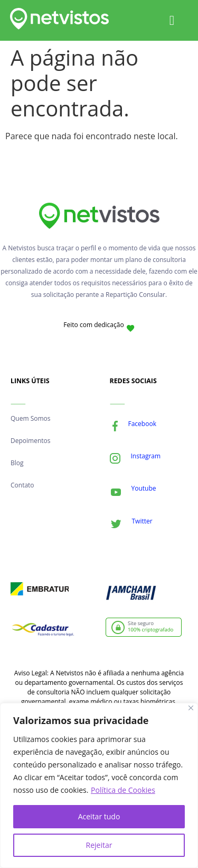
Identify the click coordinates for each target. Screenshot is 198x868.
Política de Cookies (123, 790)
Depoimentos (30, 441)
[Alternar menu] (172, 20)
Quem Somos (31, 418)
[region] (99, 785)
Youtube (144, 488)
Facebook (142, 424)
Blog (17, 463)
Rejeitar (99, 845)
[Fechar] (191, 708)
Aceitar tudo (99, 816)
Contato (22, 485)
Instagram (146, 456)
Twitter (142, 521)
